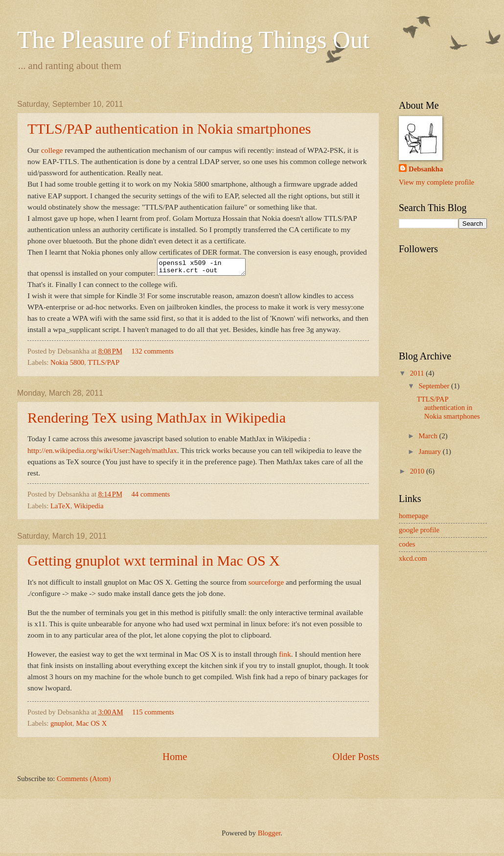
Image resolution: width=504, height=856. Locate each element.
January (430, 452)
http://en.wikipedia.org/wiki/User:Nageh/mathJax (102, 453)
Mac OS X (91, 726)
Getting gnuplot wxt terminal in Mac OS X (154, 563)
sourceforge (266, 585)
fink (285, 657)
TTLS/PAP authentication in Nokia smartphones (169, 129)
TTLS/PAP (103, 365)
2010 (418, 471)
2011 (418, 373)
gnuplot (61, 726)
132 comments (152, 354)
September (435, 386)
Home (175, 760)
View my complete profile (436, 182)
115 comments (153, 715)
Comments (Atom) (84, 782)
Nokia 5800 (67, 365)
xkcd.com (413, 558)
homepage (414, 516)
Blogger (269, 836)
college (52, 150)
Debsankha (426, 169)
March (429, 436)
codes (407, 544)
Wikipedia (89, 509)
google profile (419, 530)
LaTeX (60, 509)
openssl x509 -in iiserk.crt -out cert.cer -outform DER (206, 268)
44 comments (150, 497)
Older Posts (356, 760)
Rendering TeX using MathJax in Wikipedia (157, 420)
